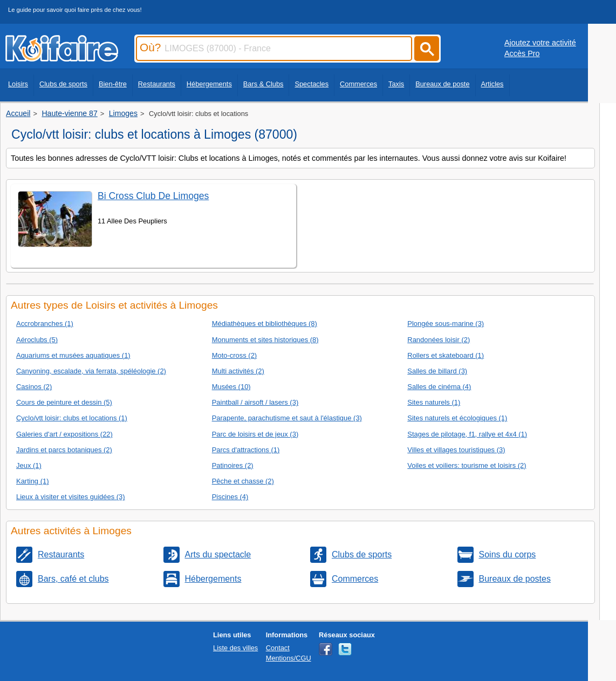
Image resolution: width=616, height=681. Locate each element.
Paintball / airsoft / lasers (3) (255, 402)
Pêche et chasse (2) (243, 481)
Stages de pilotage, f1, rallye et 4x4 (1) (467, 434)
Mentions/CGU (289, 658)
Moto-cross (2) (235, 355)
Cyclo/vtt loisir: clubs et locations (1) (72, 418)
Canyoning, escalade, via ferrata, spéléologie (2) (91, 371)
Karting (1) (32, 481)
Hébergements (209, 84)
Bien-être (113, 84)
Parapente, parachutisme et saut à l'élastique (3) (287, 418)
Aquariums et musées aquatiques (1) (73, 355)
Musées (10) (231, 387)
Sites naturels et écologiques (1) (457, 418)
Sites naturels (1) (434, 402)
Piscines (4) (230, 497)
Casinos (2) (34, 387)
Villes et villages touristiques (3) (456, 450)
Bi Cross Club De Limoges (153, 196)
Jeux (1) (29, 465)
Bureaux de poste (442, 84)
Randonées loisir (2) (439, 340)
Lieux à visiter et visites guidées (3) (71, 497)
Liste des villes (235, 648)
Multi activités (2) (238, 371)
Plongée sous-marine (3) (446, 324)
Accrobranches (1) (45, 324)
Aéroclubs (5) (37, 340)
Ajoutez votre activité (540, 43)
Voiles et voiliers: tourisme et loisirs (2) (467, 465)
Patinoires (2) (233, 465)
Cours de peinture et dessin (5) (64, 402)
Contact (278, 648)
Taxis (396, 84)
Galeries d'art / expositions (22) (64, 434)
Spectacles (312, 84)
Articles (492, 84)
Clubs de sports (63, 84)
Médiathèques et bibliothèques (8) (265, 324)
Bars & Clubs (263, 84)
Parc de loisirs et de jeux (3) (255, 434)
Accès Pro (522, 53)
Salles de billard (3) (437, 371)
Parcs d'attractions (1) (246, 450)
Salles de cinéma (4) (439, 387)
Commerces (358, 84)
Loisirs (18, 84)
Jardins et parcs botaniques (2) (64, 450)
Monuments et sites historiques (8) (265, 340)
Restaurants (157, 84)
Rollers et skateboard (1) (446, 355)
